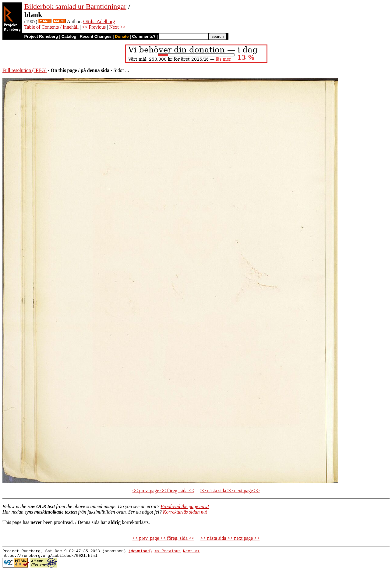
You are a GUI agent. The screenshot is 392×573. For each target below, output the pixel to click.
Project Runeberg (41, 36)
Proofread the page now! (185, 506)
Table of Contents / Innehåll (51, 27)
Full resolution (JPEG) (25, 70)
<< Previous (94, 27)
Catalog (69, 36)
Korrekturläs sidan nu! (185, 512)
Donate (122, 36)
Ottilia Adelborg (99, 21)
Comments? (144, 36)
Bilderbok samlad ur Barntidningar (75, 6)
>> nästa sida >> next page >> (230, 491)
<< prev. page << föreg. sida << (163, 491)
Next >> (117, 27)
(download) (140, 552)
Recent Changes (96, 36)
